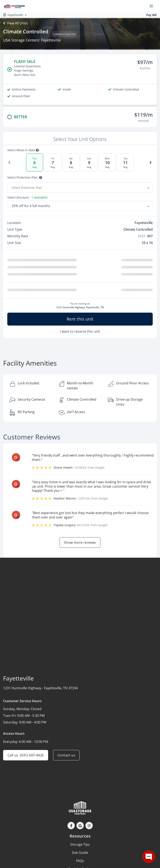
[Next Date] (151, 162)
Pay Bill (151, 15)
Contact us (66, 755)
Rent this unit (80, 319)
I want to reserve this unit (80, 331)
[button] (71, 826)
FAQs (80, 861)
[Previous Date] (9, 162)
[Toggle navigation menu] (153, 6)
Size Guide (80, 853)
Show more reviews (80, 542)
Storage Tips (80, 844)
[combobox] (80, 187)
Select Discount (27, 198)
